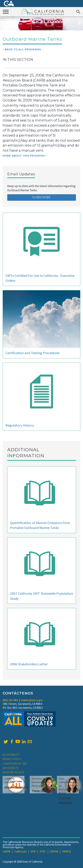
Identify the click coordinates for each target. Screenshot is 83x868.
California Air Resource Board (43, 11)
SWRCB (67, 851)
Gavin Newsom (17, 787)
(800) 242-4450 (10, 700)
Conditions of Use (15, 764)
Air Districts (11, 768)
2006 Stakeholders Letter (29, 664)
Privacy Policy (12, 759)
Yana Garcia (41, 791)
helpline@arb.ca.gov (32, 700)
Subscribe (41, 197)
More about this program (24, 156)
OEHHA (54, 851)
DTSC (43, 851)
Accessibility (11, 755)
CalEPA (6, 851)
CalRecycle (20, 851)
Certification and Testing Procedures (32, 353)
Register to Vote (13, 772)
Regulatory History (20, 425)
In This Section (18, 60)
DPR (33, 851)
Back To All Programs (23, 49)
